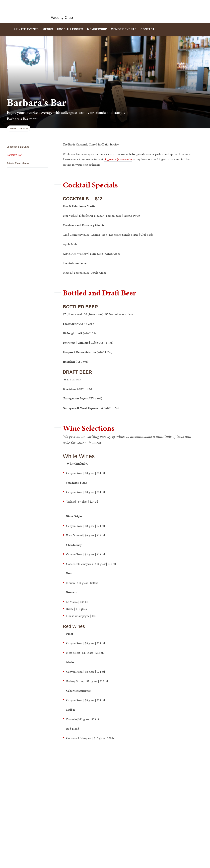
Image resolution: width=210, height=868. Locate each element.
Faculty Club (62, 11)
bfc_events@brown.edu (118, 159)
